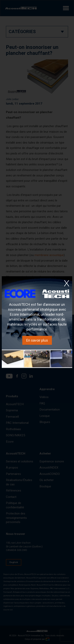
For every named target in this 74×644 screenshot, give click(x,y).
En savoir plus (37, 340)
